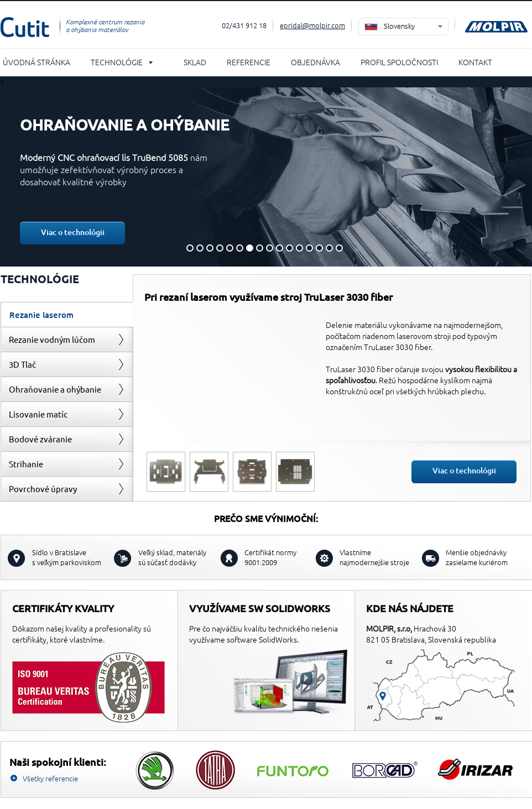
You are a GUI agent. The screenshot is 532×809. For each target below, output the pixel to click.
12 (299, 248)
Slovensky (399, 26)
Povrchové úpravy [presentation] (43, 489)
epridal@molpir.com (312, 25)
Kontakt (475, 62)
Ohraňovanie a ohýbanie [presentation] (55, 389)
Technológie (117, 62)
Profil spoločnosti (399, 62)
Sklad (195, 62)
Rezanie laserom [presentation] (41, 315)
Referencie (249, 62)
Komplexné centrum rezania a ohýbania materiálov (105, 25)
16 (339, 248)
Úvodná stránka (36, 62)
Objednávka (315, 62)
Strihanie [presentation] (26, 464)
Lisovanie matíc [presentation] (38, 414)
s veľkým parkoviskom (67, 557)
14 (319, 248)
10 (280, 248)
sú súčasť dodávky (172, 557)
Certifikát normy (270, 557)
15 (329, 248)
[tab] (67, 314)
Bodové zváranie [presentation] (40, 439)
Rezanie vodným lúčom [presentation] (52, 339)
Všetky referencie (50, 778)
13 (309, 248)
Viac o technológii (73, 232)
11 (290, 248)
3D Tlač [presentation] (22, 364)
